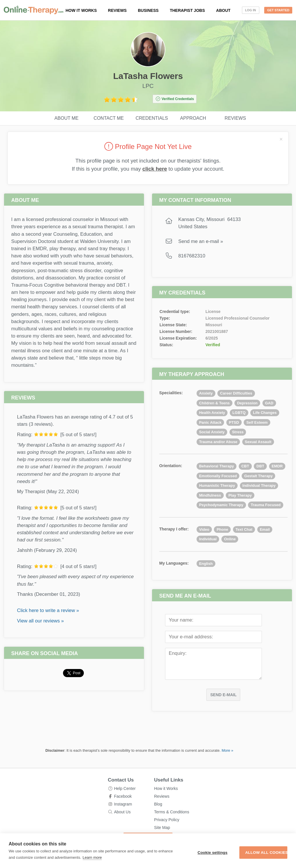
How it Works (166, 788)
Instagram (123, 804)
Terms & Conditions (172, 812)
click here (155, 169)
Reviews (118, 10)
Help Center (125, 788)
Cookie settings (180, 849)
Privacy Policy (167, 820)
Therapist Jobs (187, 10)
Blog (158, 804)
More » (227, 750)
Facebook (123, 796)
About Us (122, 812)
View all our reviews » (40, 621)
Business (148, 10)
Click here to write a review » (48, 610)
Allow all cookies (253, 849)
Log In (251, 10)
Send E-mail (223, 695)
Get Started (278, 10)
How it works (81, 10)
